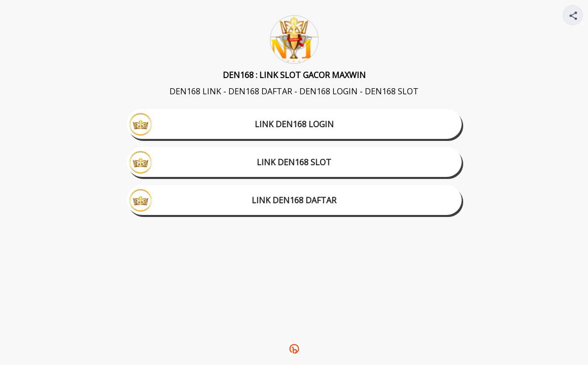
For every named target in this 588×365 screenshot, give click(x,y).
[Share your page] (573, 15)
